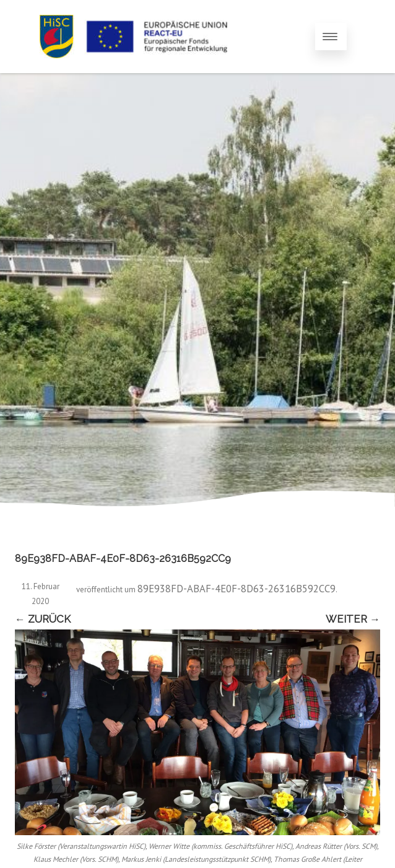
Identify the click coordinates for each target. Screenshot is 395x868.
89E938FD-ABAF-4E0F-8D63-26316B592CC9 (237, 589)
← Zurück (43, 619)
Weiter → (353, 619)
